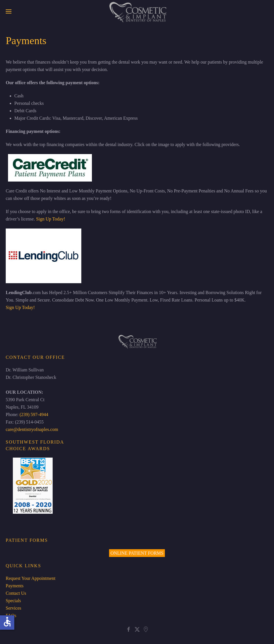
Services (13, 608)
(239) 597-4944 (33, 414)
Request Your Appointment (30, 578)
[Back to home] (137, 11)
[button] (9, 11)
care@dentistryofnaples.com (31, 429)
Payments (14, 586)
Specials (13, 601)
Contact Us (15, 593)
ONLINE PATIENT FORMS (136, 553)
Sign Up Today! (51, 219)
